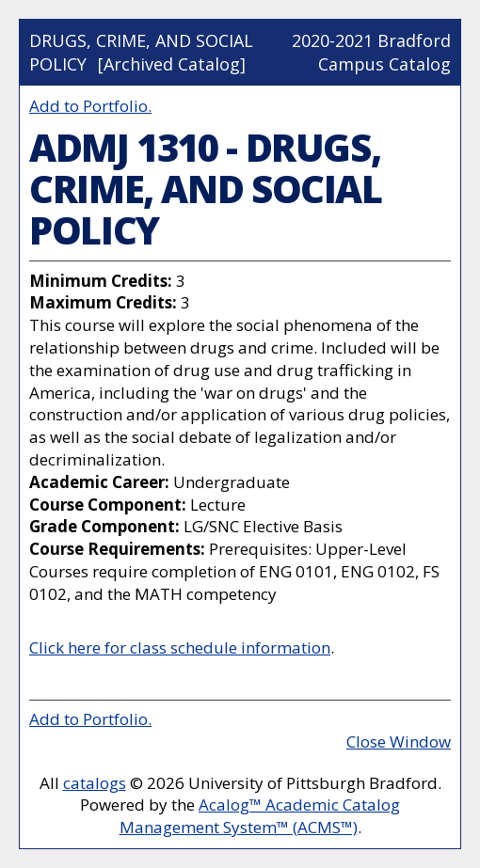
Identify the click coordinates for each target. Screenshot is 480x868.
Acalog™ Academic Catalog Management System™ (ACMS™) (260, 816)
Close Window (399, 742)
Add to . (90, 106)
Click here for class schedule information (180, 647)
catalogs (95, 783)
